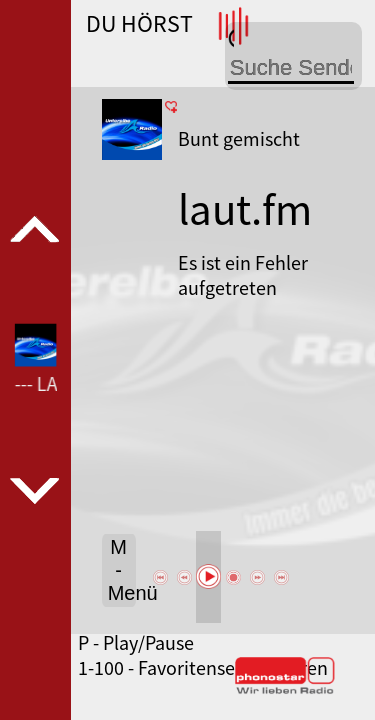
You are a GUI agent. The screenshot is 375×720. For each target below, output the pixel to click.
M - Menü (122, 570)
